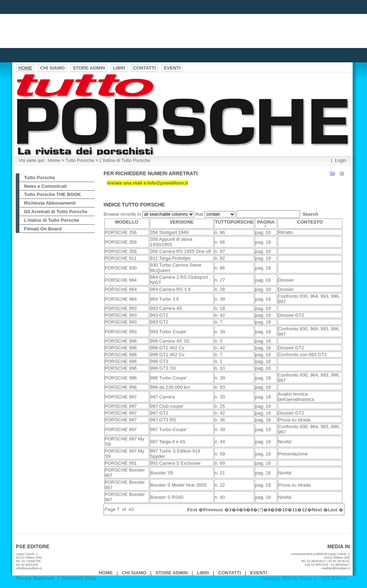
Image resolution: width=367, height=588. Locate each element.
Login (340, 160)
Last (333, 510)
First (192, 510)
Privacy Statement (35, 578)
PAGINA (266, 224)
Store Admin (172, 573)
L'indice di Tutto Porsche (125, 160)
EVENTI (259, 573)
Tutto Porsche (80, 160)
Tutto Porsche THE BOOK (53, 194)
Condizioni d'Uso (79, 578)
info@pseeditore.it (29, 568)
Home (54, 160)
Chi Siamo (134, 573)
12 (304, 510)
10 (285, 510)
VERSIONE (182, 222)
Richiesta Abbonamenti (50, 203)
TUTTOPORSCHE (234, 222)
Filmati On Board (43, 229)
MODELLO (127, 222)
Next (317, 510)
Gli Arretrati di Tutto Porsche (56, 212)
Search (310, 214)
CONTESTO (310, 222)
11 (295, 510)
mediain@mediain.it (336, 568)
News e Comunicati (45, 186)
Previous (213, 510)
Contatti (230, 573)
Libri (203, 573)
